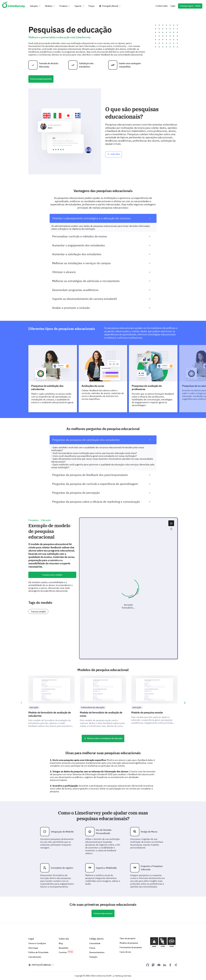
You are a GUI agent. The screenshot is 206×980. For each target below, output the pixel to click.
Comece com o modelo (52, 575)
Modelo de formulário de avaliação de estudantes (50, 714)
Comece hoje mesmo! (103, 913)
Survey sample (38, 611)
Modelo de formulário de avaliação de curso (101, 714)
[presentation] (21, 703)
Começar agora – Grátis (190, 6)
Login (173, 6)
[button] (35, 6)
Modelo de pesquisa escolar (147, 712)
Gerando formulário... (128, 606)
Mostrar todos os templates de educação (103, 738)
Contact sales (162, 6)
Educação (34, 707)
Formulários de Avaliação (93, 707)
